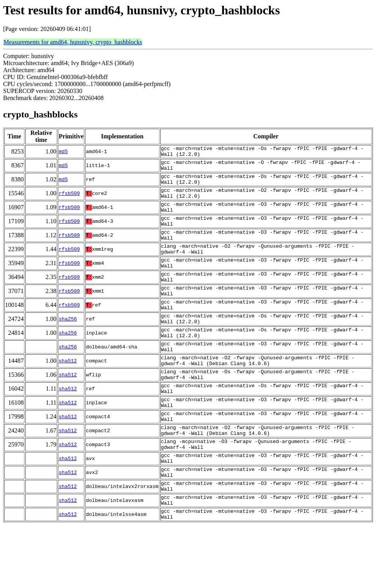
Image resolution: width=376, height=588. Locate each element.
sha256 (68, 348)
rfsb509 (69, 202)
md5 (63, 153)
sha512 (68, 397)
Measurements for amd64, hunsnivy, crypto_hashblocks (73, 42)
